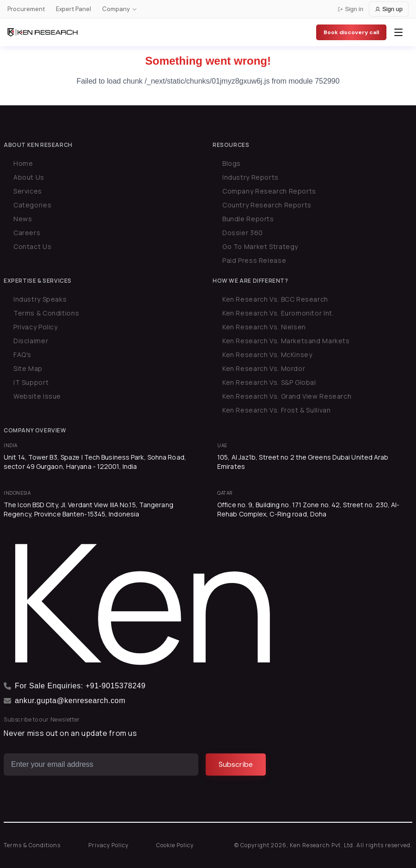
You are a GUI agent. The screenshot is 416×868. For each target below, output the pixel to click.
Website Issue (37, 396)
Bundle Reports (248, 219)
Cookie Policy (175, 845)
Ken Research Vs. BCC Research (275, 299)
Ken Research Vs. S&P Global (269, 382)
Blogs (232, 163)
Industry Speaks (40, 299)
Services (28, 191)
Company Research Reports (269, 191)
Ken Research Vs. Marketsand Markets (286, 341)
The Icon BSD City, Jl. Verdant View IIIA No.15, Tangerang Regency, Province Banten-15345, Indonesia (89, 509)
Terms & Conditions (46, 313)
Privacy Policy (36, 327)
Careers (27, 233)
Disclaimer (31, 341)
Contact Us (32, 246)
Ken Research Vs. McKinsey (267, 355)
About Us (29, 177)
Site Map (28, 368)
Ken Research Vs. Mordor (264, 368)
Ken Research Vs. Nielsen (264, 327)
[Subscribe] (236, 765)
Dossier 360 (243, 233)
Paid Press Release (254, 260)
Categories (32, 205)
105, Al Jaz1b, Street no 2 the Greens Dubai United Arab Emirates (303, 462)
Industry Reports (251, 177)
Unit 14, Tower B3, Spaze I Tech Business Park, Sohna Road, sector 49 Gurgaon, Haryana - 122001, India (95, 462)
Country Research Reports (267, 205)
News (23, 219)
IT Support (31, 382)
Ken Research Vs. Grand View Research (287, 396)
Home (23, 163)
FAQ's (22, 355)
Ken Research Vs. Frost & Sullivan (276, 410)
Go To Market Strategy (260, 246)
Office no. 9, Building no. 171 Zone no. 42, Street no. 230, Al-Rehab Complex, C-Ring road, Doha (308, 509)
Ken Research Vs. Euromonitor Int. (278, 313)
